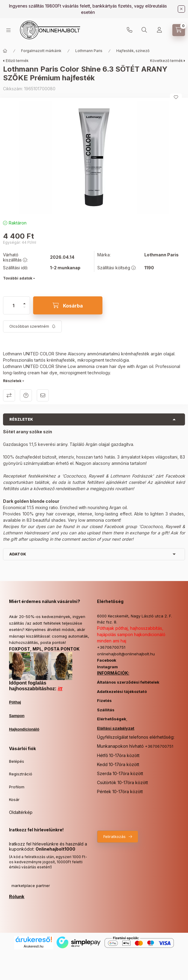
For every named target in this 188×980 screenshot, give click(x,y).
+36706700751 (130, 30)
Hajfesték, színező (133, 51)
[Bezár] (181, 9)
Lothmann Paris (89, 51)
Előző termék (17, 61)
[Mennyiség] (14, 305)
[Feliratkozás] (32, 326)
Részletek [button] (21, 419)
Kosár (14, 799)
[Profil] (159, 30)
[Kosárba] (68, 305)
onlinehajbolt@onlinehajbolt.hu (126, 654)
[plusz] (24, 301)
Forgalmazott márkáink (41, 51)
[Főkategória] (5, 51)
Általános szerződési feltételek (128, 682)
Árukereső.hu (34, 946)
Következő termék (166, 61)
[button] (94, 157)
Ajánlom (43, 395)
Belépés (17, 761)
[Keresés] (144, 30)
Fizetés (104, 700)
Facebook (107, 660)
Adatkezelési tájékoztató (122, 691)
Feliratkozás (114, 836)
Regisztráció (21, 774)
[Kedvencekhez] (176, 97)
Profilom (17, 787)
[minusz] (24, 310)
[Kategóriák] (8, 30)
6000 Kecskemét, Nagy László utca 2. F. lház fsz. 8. (135, 619)
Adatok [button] (18, 554)
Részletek (12, 381)
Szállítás (106, 710)
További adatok (18, 278)
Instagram (107, 667)
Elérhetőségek (112, 719)
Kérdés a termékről (26, 395)
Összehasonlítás (9, 395)
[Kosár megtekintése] (179, 30)
